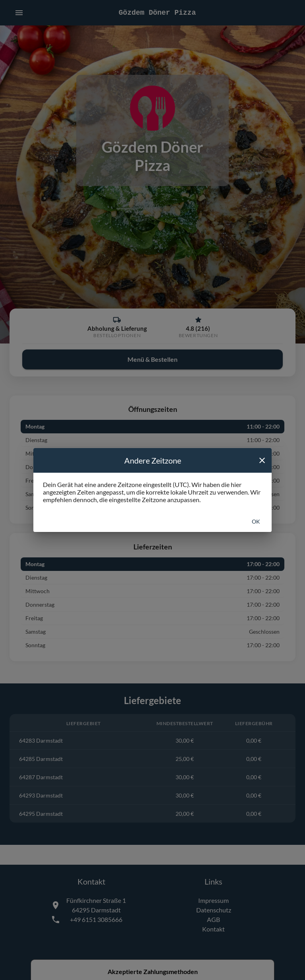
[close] (262, 460)
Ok (256, 521)
